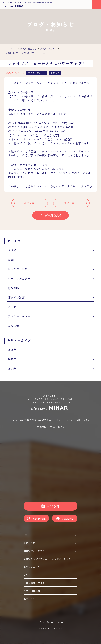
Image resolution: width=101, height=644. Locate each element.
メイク (12, 307)
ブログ (50, 575)
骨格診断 (14, 288)
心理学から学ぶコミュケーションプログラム (50, 559)
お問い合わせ (50, 599)
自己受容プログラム (50, 551)
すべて (12, 250)
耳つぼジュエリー (19, 269)
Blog (11, 260)
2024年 (12, 369)
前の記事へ (30, 203)
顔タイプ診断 (16, 297)
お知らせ (14, 326)
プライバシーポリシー (50, 622)
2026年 (12, 350)
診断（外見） (50, 543)
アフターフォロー (19, 316)
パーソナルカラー (19, 278)
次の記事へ (70, 203)
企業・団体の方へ (50, 591)
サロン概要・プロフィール (50, 583)
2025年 (12, 359)
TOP (50, 535)
